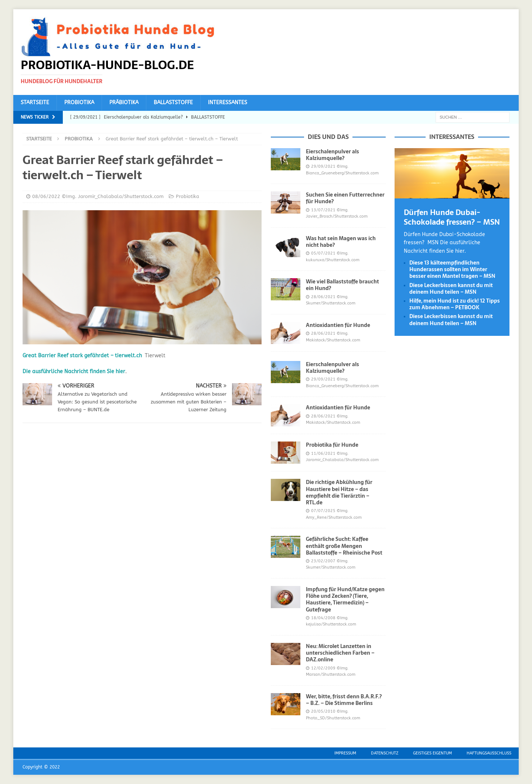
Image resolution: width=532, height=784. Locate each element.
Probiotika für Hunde (332, 445)
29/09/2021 (323, 166)
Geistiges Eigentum (432, 753)
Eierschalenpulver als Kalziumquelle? (332, 155)
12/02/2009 (323, 668)
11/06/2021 (323, 454)
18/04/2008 (323, 618)
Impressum (345, 753)
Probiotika (79, 103)
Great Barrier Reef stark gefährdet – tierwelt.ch (82, 356)
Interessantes (228, 103)
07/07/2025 (323, 511)
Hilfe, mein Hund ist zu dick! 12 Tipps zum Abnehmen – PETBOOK (455, 304)
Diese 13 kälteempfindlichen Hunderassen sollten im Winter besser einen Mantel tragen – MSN (452, 269)
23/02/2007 (323, 561)
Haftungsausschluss (489, 753)
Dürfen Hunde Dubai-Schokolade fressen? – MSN (452, 217)
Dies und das (328, 137)
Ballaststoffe (173, 103)
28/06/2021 (323, 297)
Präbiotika (124, 103)
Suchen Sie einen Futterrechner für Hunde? (345, 198)
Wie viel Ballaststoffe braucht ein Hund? (342, 285)
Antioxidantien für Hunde (338, 325)
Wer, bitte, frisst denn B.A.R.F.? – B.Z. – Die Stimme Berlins (344, 700)
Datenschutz (385, 753)
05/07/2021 (323, 253)
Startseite (35, 103)
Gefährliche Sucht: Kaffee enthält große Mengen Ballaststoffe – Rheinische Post (344, 546)
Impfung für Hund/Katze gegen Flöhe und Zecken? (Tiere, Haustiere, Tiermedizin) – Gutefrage (345, 599)
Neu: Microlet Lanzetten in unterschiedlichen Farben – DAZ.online (340, 653)
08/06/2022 (46, 196)
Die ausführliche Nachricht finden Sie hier (74, 371)
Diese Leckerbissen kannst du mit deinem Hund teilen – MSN (451, 289)
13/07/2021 (323, 210)
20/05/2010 (323, 711)
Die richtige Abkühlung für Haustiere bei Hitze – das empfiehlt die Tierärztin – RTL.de (339, 492)
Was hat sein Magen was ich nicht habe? (341, 242)
